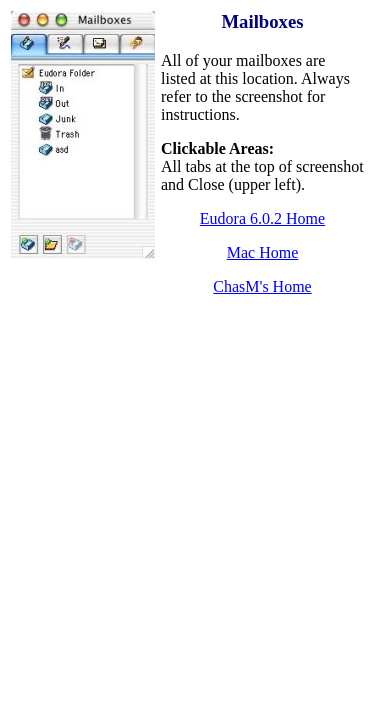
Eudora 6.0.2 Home (262, 218)
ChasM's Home (262, 286)
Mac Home (263, 252)
